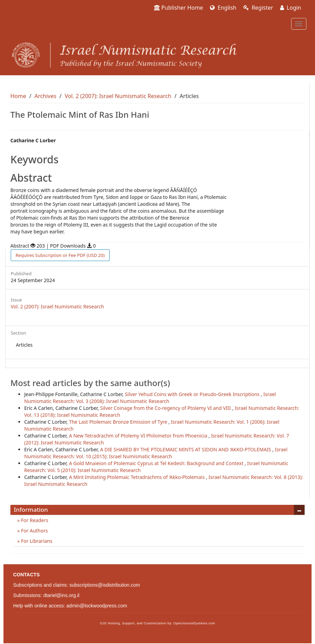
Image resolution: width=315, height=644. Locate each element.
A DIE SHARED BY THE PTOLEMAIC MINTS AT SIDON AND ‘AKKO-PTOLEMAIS (186, 449)
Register (258, 8)
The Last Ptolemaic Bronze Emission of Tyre (119, 422)
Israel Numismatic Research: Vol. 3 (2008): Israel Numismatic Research (150, 398)
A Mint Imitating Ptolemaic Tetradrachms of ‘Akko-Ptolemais (137, 477)
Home (18, 96)
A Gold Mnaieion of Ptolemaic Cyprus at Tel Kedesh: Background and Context (157, 463)
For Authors (34, 531)
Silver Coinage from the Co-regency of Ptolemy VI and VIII (166, 408)
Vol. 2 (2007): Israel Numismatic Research (118, 96)
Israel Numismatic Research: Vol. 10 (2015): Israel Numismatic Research (156, 453)
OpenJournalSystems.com (194, 623)
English (223, 8)
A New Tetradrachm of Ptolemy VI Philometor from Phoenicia (139, 436)
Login (291, 8)
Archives (45, 96)
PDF (60, 255)
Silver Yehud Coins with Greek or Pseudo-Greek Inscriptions (193, 394)
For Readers (34, 520)
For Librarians (36, 541)
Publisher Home (179, 8)
